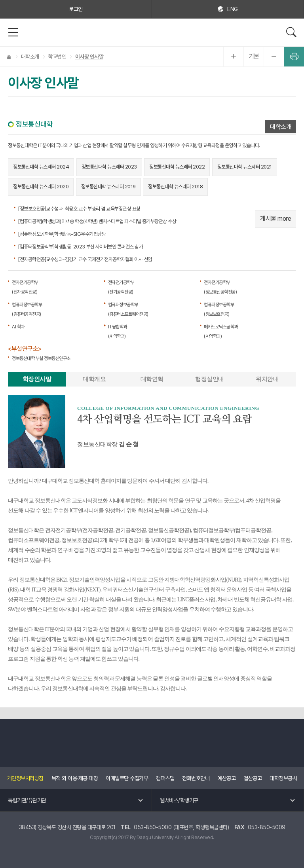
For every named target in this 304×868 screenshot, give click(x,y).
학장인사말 (37, 379)
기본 (254, 56)
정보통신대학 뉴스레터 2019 (108, 187)
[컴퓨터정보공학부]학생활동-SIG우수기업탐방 (62, 234)
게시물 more (275, 219)
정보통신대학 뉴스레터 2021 (245, 167)
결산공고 (253, 778)
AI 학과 (18, 327)
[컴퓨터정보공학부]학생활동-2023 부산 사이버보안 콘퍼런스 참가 (80, 247)
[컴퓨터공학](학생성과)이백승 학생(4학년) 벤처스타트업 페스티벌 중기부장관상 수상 (97, 221)
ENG (233, 9)
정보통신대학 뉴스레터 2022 (177, 167)
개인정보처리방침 (25, 778)
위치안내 (267, 379)
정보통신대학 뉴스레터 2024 (41, 167)
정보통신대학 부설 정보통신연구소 (41, 358)
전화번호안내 (196, 778)
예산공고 (226, 778)
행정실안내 (210, 379)
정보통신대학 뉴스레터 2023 (109, 167)
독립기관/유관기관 (27, 800)
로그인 (76, 9)
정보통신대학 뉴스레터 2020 (41, 187)
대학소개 (281, 127)
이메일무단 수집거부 (127, 778)
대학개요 (94, 379)
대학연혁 (152, 379)
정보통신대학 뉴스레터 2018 (175, 187)
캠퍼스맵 (165, 778)
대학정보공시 (283, 778)
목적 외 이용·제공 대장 (75, 778)
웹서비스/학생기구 (179, 800)
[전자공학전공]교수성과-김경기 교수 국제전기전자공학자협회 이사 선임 (85, 259)
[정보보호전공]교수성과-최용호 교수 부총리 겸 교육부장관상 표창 (79, 209)
